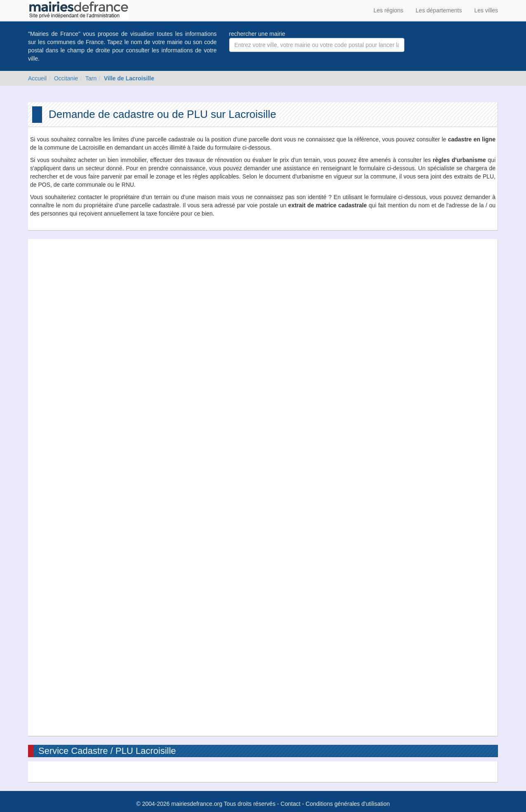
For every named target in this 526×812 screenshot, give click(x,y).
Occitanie (66, 78)
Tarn (91, 78)
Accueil (37, 78)
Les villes (486, 10)
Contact (291, 804)
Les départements (439, 10)
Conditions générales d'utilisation (348, 804)
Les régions (388, 10)
